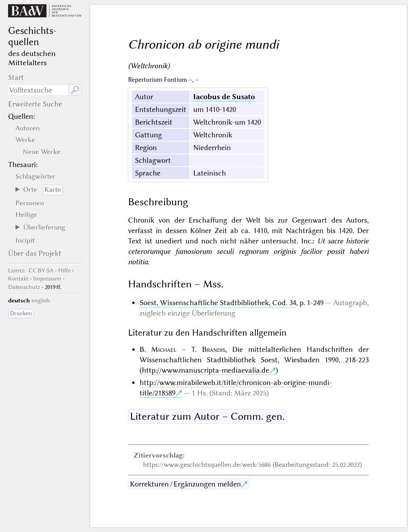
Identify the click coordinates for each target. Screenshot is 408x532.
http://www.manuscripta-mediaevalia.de (206, 370)
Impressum (47, 279)
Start (16, 77)
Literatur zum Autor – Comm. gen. (207, 416)
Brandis (214, 349)
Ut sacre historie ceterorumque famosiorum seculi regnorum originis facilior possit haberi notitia (248, 251)
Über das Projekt (35, 253)
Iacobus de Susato (224, 97)
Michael (164, 349)
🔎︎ (75, 90)
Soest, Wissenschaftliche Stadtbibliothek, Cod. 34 (218, 303)
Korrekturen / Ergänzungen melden (185, 484)
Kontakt (18, 279)
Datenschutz (24, 287)
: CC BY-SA (31, 270)
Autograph (350, 303)
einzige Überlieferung (201, 313)
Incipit (25, 240)
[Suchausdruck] (38, 90)
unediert (169, 241)
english (41, 301)
